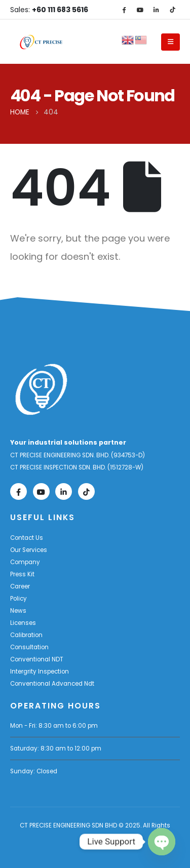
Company (25, 562)
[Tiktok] (172, 10)
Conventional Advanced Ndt (52, 684)
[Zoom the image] (41, 369)
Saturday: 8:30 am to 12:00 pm (56, 748)
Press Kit (22, 574)
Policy (18, 599)
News (18, 611)
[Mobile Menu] (170, 42)
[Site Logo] (41, 42)
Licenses (23, 623)
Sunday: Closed (34, 771)
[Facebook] (124, 10)
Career (20, 586)
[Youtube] (140, 10)
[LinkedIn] (156, 10)
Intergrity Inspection (40, 672)
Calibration (26, 635)
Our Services (29, 550)
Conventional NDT (37, 659)
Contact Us (27, 538)
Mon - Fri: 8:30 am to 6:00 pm (54, 726)
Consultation (29, 647)
